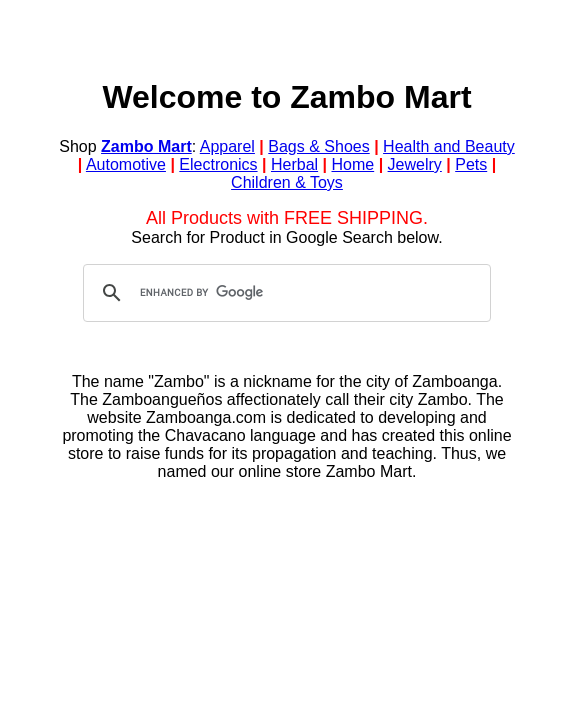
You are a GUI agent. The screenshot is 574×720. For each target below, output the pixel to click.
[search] (284, 293)
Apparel (227, 146)
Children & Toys (287, 182)
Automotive (126, 164)
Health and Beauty (449, 146)
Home (353, 164)
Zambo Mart (146, 146)
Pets (471, 164)
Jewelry (415, 164)
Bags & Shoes (318, 146)
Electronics (218, 164)
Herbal (294, 164)
